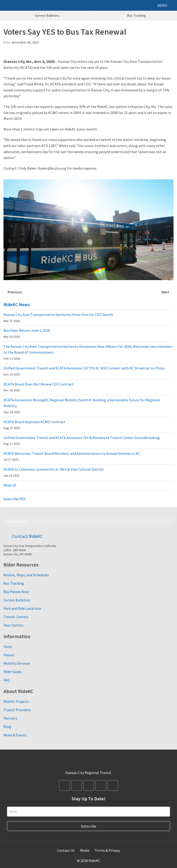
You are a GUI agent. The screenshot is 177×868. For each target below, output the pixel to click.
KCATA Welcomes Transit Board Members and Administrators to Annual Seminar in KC (72, 456)
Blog (7, 727)
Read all (10, 485)
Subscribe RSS (15, 499)
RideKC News (17, 304)
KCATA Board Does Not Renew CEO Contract (39, 387)
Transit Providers (17, 710)
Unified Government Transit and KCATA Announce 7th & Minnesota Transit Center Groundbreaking (82, 441)
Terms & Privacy (107, 850)
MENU (162, 5)
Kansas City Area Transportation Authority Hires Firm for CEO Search (58, 318)
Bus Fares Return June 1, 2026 (27, 333)
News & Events (15, 735)
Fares (8, 647)
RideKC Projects (16, 701)
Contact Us (66, 850)
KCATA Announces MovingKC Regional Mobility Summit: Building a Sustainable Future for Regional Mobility (82, 406)
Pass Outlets (14, 625)
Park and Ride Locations (22, 608)
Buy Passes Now (16, 592)
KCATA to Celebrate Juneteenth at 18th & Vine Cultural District (54, 472)
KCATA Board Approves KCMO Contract (34, 425)
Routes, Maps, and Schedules (26, 575)
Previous (15, 292)
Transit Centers (16, 617)
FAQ (7, 680)
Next (165, 292)
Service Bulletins (17, 600)
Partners (10, 718)
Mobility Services (17, 663)
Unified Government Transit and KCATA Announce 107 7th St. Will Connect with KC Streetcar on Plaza (84, 371)
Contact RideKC (27, 536)
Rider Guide (12, 672)
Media (85, 850)
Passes (9, 655)
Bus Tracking (14, 583)
